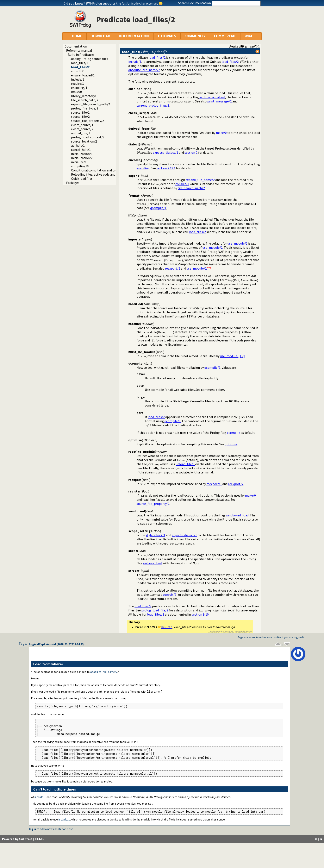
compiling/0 (80, 166)
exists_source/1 (82, 125)
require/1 (77, 83)
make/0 (76, 92)
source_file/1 (80, 112)
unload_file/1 (81, 133)
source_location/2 (84, 141)
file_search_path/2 (85, 100)
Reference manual (79, 50)
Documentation (76, 46)
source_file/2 (80, 117)
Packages (73, 183)
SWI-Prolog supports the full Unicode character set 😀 (124, 3)
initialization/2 (82, 158)
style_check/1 (155, 535)
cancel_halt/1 (81, 150)
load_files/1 (80, 63)
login (32, 829)
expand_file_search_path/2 (91, 104)
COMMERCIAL (225, 36)
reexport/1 (214, 484)
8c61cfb (167, 627)
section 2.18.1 (166, 168)
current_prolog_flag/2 (153, 105)
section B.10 (200, 614)
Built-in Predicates (81, 55)
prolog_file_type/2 (85, 108)
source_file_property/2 (88, 121)
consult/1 (78, 71)
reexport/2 (173, 268)
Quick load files (82, 178)
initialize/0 (79, 162)
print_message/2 (219, 101)
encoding (143, 168)
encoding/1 (79, 88)
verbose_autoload (212, 97)
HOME (77, 36)
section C (191, 152)
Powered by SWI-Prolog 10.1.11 (23, 839)
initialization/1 (82, 154)
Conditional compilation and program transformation (110, 170)
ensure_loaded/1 (83, 75)
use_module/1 (238, 243)
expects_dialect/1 (166, 152)
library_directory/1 (84, 96)
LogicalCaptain (39, 644)
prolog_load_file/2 (155, 610)
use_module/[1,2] (232, 356)
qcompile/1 (158, 208)
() (144, 52)
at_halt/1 (78, 145)
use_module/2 (213, 247)
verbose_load (152, 563)
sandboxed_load (237, 515)
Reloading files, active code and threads (99, 174)
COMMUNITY (195, 36)
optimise (231, 444)
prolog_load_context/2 (88, 137)
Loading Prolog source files (89, 59)
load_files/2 (80, 67)
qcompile (233, 433)
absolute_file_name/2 (144, 70)
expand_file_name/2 (200, 180)
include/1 (78, 79)
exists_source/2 (82, 129)
